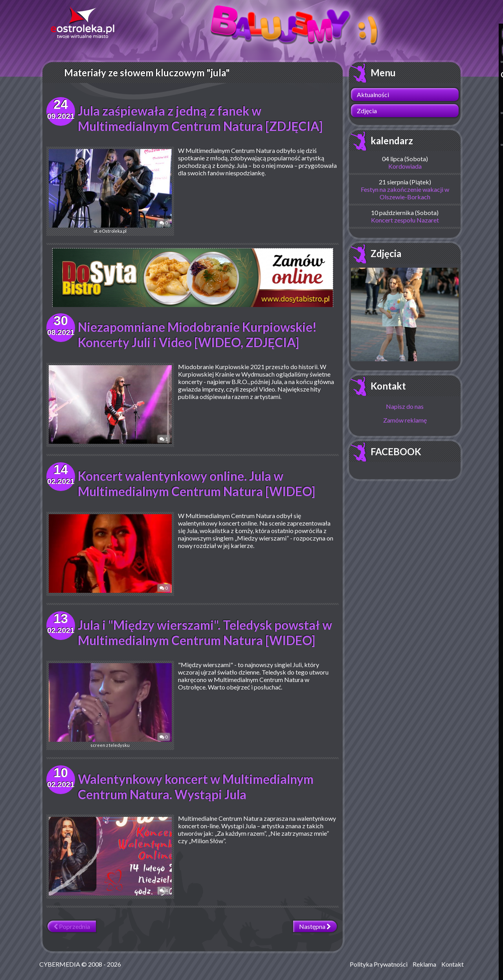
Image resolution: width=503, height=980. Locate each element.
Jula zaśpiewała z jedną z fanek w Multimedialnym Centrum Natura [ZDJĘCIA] (202, 118)
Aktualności (373, 95)
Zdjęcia (367, 111)
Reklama (424, 964)
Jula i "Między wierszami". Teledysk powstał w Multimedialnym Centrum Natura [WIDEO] (206, 632)
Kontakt (388, 386)
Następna (315, 926)
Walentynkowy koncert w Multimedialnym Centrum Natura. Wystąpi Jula (197, 787)
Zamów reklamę (405, 420)
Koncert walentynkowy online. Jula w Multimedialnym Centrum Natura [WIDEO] (198, 484)
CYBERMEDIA (60, 964)
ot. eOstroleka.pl (105, 191)
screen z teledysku (105, 705)
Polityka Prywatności (379, 964)
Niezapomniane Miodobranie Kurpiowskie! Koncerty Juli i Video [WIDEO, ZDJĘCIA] (198, 335)
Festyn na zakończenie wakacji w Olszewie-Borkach (405, 193)
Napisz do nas (405, 406)
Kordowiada (405, 166)
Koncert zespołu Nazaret (405, 220)
